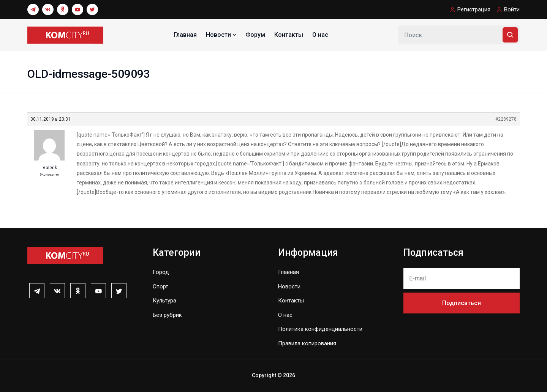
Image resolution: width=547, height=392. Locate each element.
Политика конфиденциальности (320, 329)
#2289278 (506, 119)
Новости (222, 35)
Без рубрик (167, 315)
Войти (512, 9)
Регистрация (474, 9)
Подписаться (462, 303)
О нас (320, 35)
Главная (185, 35)
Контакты (289, 35)
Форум (255, 35)
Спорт (160, 287)
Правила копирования (307, 343)
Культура (164, 301)
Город (161, 272)
